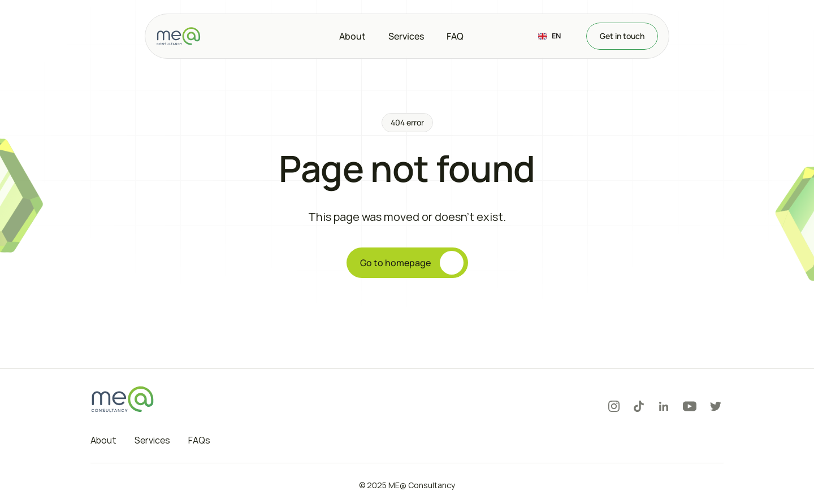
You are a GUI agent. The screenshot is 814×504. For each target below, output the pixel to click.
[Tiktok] (639, 406)
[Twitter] (716, 406)
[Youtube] (690, 406)
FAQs (199, 440)
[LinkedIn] (664, 406)
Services (152, 440)
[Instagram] (614, 406)
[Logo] (179, 36)
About (103, 440)
